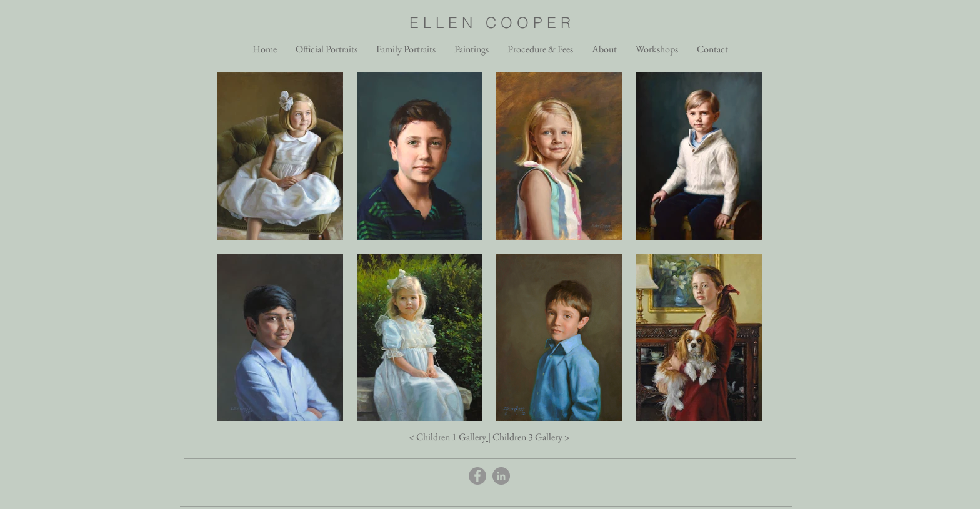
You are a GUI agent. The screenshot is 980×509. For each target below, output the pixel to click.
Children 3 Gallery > (531, 437)
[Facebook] (477, 476)
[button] (604, 49)
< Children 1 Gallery (447, 437)
